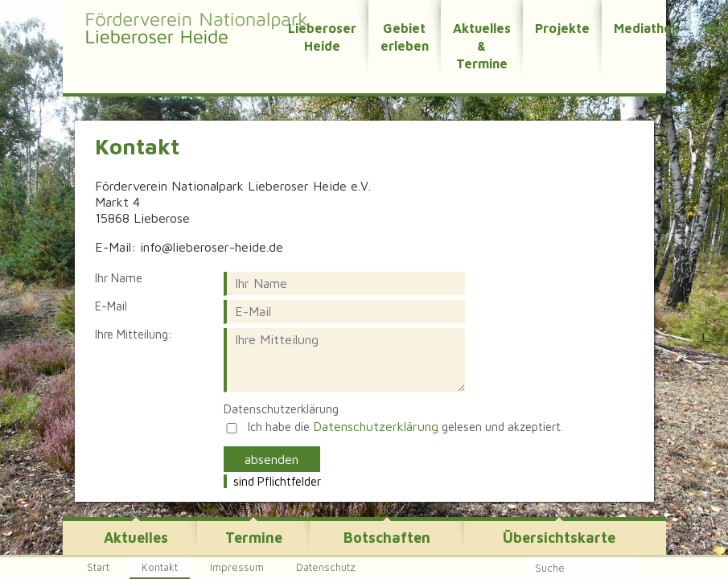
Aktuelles (136, 538)
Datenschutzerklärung (281, 409)
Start (98, 567)
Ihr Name (119, 278)
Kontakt (160, 567)
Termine (254, 538)
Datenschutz (326, 567)
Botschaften (387, 538)
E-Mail (111, 306)
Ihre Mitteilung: (134, 335)
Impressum (237, 567)
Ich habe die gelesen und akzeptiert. (405, 427)
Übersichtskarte (559, 538)
